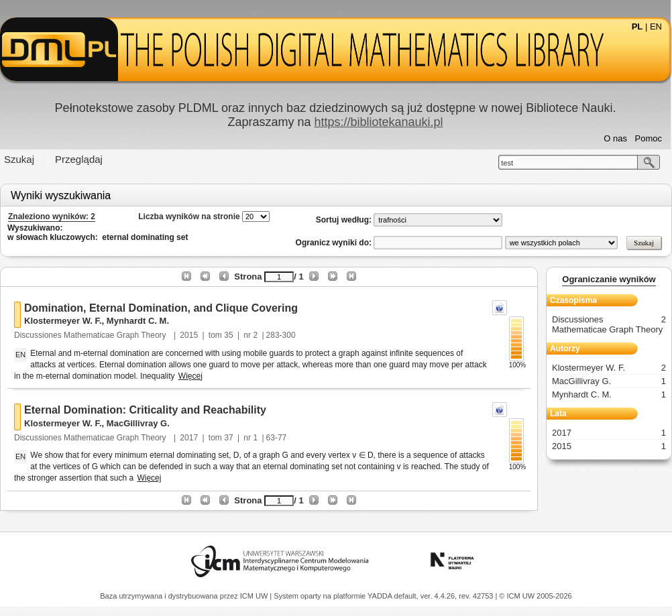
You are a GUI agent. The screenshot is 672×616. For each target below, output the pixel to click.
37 (228, 438)
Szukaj (19, 159)
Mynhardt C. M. (138, 321)
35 (228, 335)
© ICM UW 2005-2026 (535, 596)
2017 (189, 438)
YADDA (381, 596)
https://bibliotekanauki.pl (378, 122)
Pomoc (649, 138)
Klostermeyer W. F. (63, 321)
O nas (615, 138)
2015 (189, 335)
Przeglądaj (79, 159)
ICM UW (255, 596)
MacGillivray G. (138, 423)
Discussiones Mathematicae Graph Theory (91, 335)
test (507, 163)
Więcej (190, 376)
